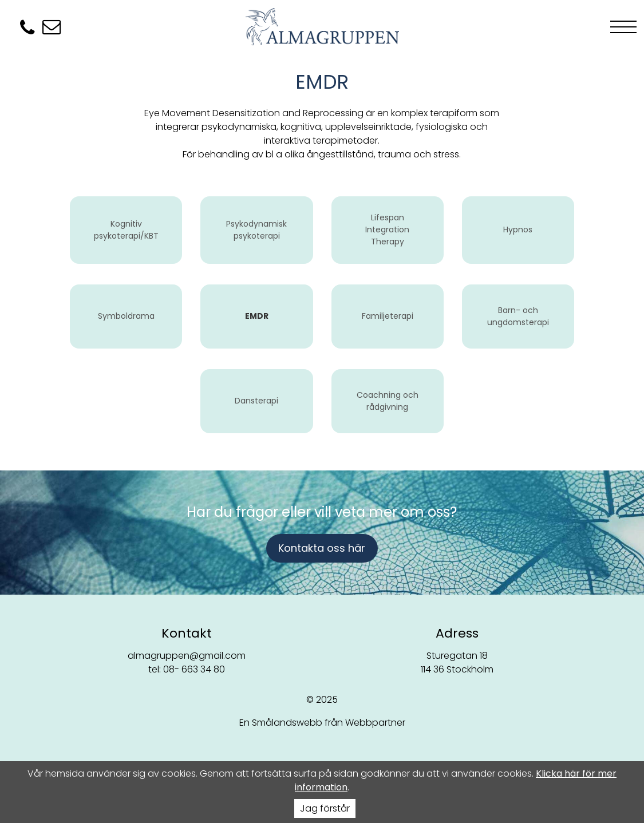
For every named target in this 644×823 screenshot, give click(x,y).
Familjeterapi (388, 316)
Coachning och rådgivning (388, 401)
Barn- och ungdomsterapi (518, 316)
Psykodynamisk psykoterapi (256, 230)
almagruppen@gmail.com (187, 656)
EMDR (257, 316)
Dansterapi (256, 401)
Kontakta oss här (322, 548)
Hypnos (518, 230)
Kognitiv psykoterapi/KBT (126, 230)
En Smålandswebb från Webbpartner (322, 723)
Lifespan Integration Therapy (387, 230)
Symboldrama (126, 316)
